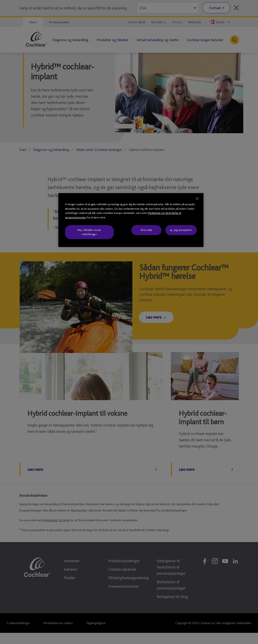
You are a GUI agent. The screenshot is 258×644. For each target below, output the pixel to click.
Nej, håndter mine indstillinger (89, 232)
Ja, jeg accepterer (181, 230)
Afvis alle (147, 230)
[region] (131, 220)
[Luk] (197, 198)
